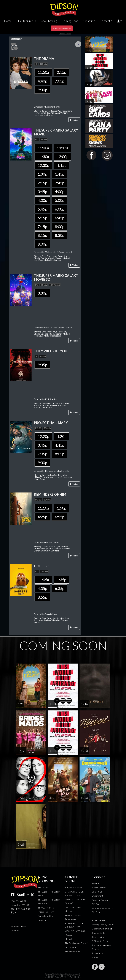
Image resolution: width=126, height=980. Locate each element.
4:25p (42, 517)
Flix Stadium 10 (26, 21)
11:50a (43, 72)
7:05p (60, 81)
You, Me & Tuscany (74, 887)
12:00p (63, 157)
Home (8, 21)
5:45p (42, 209)
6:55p (60, 517)
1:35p (61, 580)
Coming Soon (70, 21)
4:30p (42, 200)
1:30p (42, 174)
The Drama (43, 887)
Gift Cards (96, 904)
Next (78, 44)
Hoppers (42, 920)
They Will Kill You (46, 908)
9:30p (42, 90)
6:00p (60, 209)
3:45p (42, 192)
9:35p (42, 365)
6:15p (42, 218)
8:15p (42, 235)
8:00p (60, 227)
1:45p (60, 174)
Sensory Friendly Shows (103, 925)
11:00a (43, 148)
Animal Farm (71, 947)
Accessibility (97, 953)
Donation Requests (101, 900)
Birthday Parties (99, 920)
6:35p (60, 588)
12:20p (43, 436)
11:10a (43, 508)
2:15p (61, 72)
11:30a (43, 157)
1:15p (62, 165)
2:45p (60, 183)
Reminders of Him (46, 916)
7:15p (42, 227)
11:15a (62, 148)
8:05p (60, 454)
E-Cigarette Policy (100, 941)
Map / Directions (99, 887)
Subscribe (89, 21)
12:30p (43, 165)
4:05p (42, 588)
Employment (97, 896)
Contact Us (97, 892)
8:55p (42, 597)
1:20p (62, 436)
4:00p (60, 192)
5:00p (60, 200)
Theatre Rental (99, 933)
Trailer (74, 120)
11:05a (43, 580)
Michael (68, 939)
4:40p (42, 81)
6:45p (60, 218)
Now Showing (49, 21)
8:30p (60, 235)
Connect (105, 21)
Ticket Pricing (98, 937)
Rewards (96, 883)
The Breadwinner (73, 951)
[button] (120, 21)
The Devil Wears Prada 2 (76, 943)
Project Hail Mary (46, 912)
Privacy (95, 957)
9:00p (42, 244)
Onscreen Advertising (102, 929)
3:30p (42, 293)
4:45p (60, 445)
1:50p (61, 508)
